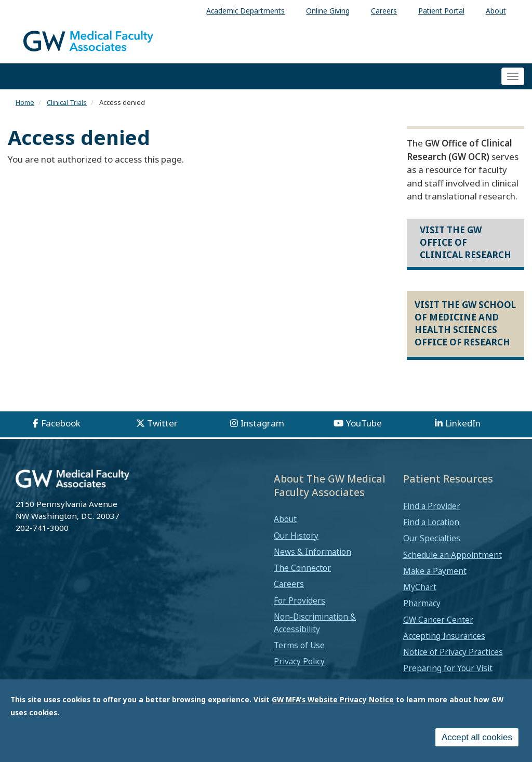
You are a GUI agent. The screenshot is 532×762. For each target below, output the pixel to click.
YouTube (364, 423)
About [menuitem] (496, 11)
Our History (296, 536)
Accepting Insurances (444, 636)
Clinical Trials (67, 102)
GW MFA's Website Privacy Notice (333, 706)
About (285, 519)
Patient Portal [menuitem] (441, 11)
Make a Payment (435, 571)
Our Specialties (432, 538)
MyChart (420, 587)
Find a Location (431, 522)
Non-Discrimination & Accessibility (315, 623)
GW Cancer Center (438, 620)
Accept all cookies (477, 744)
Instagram (262, 423)
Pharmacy (422, 603)
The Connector (302, 568)
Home (25, 102)
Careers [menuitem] (384, 11)
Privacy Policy (299, 661)
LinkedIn (463, 423)
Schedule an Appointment (453, 555)
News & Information (312, 552)
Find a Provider (432, 506)
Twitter (162, 423)
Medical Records (434, 684)
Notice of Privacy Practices (453, 652)
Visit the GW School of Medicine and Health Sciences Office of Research (465, 324)
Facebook (61, 423)
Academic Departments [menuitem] (245, 11)
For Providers (300, 600)
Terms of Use (299, 645)
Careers (289, 584)
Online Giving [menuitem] (328, 11)
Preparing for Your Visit (448, 668)
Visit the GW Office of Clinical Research (465, 243)
